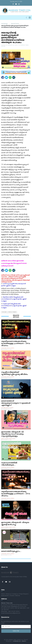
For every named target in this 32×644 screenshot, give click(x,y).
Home (3, 594)
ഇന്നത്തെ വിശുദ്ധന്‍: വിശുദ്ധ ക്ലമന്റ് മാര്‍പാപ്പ (15, 523)
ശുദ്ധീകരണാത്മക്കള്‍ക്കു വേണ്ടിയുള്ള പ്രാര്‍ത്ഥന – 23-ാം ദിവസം (16, 494)
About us (8, 594)
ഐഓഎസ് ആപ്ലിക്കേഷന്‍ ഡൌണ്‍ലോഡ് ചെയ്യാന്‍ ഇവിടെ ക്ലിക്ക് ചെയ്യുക (14, 306)
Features (4, 312)
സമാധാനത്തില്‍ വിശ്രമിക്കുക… (9, 464)
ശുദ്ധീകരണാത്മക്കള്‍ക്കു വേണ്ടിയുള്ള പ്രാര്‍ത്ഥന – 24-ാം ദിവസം (16, 343)
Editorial (18, 596)
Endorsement (5, 596)
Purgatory (4, 348)
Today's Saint (12, 439)
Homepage (4, 24)
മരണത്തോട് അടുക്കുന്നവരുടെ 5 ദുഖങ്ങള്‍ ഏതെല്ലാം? (16, 403)
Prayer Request (24, 594)
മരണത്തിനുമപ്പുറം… (11, 551)
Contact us (15, 594)
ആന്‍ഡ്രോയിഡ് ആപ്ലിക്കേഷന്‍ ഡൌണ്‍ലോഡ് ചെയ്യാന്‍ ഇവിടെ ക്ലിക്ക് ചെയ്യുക (14, 299)
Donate (12, 596)
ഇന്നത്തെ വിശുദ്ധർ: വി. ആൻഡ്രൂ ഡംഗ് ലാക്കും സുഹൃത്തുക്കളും (13, 434)
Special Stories (15, 24)
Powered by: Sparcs (20, 641)
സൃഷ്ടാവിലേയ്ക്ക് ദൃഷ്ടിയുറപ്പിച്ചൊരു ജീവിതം (15, 373)
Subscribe (16, 631)
